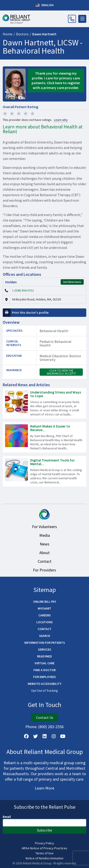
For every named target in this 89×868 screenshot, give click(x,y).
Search (45, 636)
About (44, 553)
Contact (45, 561)
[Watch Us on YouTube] (63, 736)
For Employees (44, 677)
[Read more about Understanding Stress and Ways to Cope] (44, 403)
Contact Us (45, 717)
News (45, 544)
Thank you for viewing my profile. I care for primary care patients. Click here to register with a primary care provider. (56, 80)
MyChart (44, 608)
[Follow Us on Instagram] (54, 736)
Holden (11, 282)
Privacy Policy (44, 843)
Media (45, 535)
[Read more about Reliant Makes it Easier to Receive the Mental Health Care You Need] (44, 437)
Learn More (44, 788)
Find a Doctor (44, 670)
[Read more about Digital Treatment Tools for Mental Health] (44, 471)
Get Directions (72, 282)
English (44, 5)
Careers (45, 615)
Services (45, 649)
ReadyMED (44, 656)
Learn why (61, 120)
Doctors (22, 34)
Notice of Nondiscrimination (44, 858)
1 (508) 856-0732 (23, 290)
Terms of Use (44, 853)
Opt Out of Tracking (44, 691)
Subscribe (45, 830)
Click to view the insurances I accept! (61, 372)
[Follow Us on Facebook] (26, 736)
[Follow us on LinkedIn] (45, 736)
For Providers (44, 570)
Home (8, 34)
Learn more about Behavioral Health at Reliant (43, 129)
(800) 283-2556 (51, 727)
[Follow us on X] (35, 736)
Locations (45, 622)
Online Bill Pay (45, 602)
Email (7, 817)
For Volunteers (44, 527)
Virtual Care (44, 663)
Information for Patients (45, 643)
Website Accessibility (44, 684)
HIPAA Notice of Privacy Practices (44, 848)
